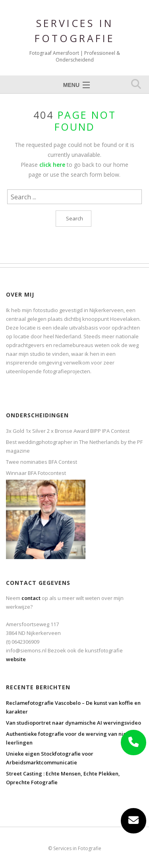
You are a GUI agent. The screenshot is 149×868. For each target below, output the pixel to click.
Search (74, 218)
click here (52, 165)
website (16, 659)
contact (31, 598)
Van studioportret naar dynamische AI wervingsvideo (74, 723)
